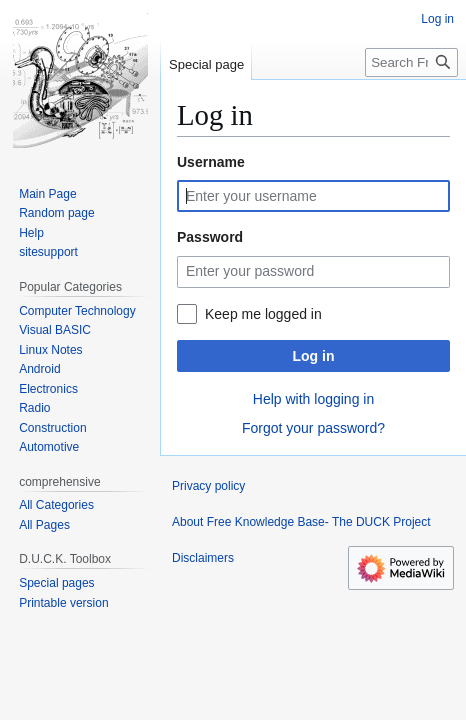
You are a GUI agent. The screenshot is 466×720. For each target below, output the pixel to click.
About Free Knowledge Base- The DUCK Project (301, 522)
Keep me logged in (263, 314)
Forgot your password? (313, 428)
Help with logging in (313, 399)
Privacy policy (208, 486)
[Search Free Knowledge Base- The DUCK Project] (411, 62)
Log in (314, 356)
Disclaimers (203, 558)
